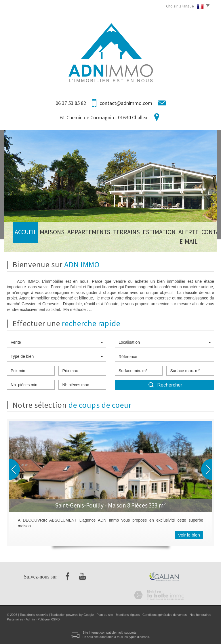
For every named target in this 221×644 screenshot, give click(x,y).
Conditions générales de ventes (165, 615)
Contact (174, 243)
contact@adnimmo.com (126, 103)
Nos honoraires (200, 615)
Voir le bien (189, 535)
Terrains (93, 243)
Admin (30, 619)
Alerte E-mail (147, 243)
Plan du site (105, 615)
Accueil (19, 243)
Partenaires (15, 619)
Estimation (118, 243)
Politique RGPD (48, 619)
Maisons (38, 243)
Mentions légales (128, 615)
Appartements (65, 243)
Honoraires (198, 243)
